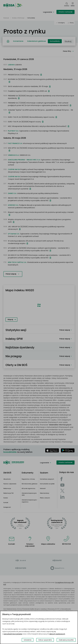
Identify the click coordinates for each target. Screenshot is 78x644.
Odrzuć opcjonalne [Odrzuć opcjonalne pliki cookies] (45, 640)
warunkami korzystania (13, 634)
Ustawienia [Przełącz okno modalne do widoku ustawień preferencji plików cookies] (28, 640)
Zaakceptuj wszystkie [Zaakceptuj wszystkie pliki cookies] (66, 640)
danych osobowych (57, 634)
